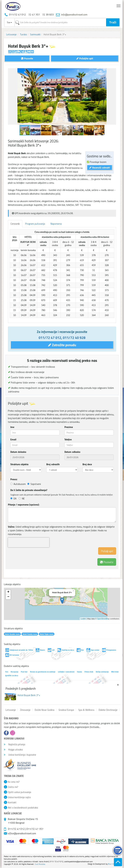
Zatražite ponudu (62, 345)
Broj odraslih (53, 464)
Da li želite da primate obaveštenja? (29, 490)
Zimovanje (25, 710)
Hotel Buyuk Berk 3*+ (29, 695)
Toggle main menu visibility (119, 5)
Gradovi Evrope (66, 710)
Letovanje (11, 34)
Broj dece (87, 464)
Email (13, 439)
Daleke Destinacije (108, 710)
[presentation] (29, 542)
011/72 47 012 (50, 337)
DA (13, 498)
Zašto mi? (13, 787)
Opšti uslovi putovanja (20, 792)
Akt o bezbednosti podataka (23, 808)
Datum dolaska (18, 452)
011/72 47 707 (35, 829)
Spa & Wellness (86, 710)
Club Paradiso (40, 864)
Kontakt (12, 802)
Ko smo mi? (14, 782)
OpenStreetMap (103, 619)
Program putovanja (35, 224)
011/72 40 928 (74, 337)
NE (22, 498)
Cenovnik (15, 224)
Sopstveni (34, 484)
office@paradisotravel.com (22, 833)
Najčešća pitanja (15, 744)
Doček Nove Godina (45, 710)
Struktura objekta (19, 464)
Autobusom (18, 484)
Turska (23, 34)
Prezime (69, 427)
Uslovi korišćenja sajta (19, 797)
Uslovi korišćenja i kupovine (20, 755)
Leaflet (83, 619)
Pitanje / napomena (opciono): (24, 505)
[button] (113, 71)
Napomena (56, 224)
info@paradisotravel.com (74, 15)
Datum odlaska (72, 452)
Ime (12, 427)
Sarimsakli (35, 34)
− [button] (8, 597)
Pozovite (107, 562)
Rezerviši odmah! (100, 167)
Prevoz (14, 479)
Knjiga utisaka (13, 749)
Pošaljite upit (85, 58)
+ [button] (8, 592)
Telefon (68, 439)
